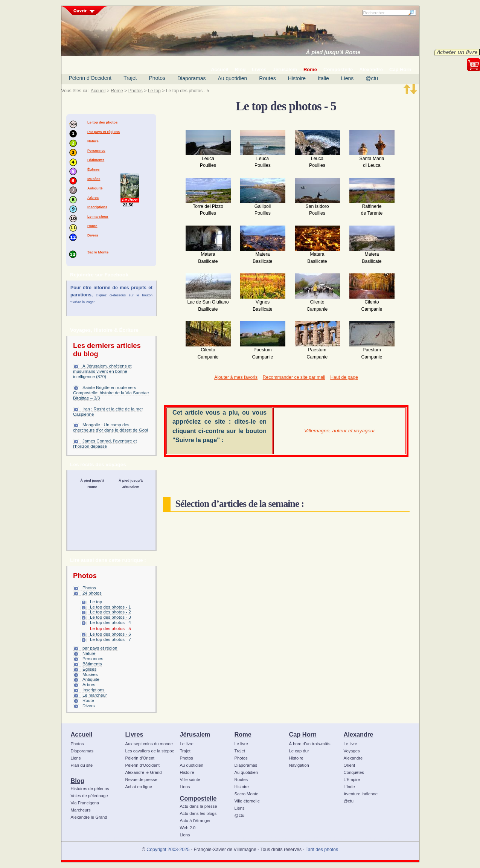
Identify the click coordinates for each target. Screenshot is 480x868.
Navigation (299, 765)
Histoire (297, 78)
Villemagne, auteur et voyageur (340, 431)
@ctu (372, 78)
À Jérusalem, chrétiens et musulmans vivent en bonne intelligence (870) (102, 371)
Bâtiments (96, 160)
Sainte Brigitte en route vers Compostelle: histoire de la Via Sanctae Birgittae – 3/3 (111, 393)
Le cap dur (299, 751)
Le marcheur (98, 217)
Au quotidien (232, 78)
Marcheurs (81, 810)
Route (92, 226)
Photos (157, 78)
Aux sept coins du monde (149, 744)
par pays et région (100, 648)
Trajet (130, 78)
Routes (267, 78)
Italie (323, 78)
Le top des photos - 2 (110, 612)
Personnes (96, 151)
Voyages (352, 751)
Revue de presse (141, 780)
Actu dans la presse (199, 806)
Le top (154, 91)
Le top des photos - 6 (110, 634)
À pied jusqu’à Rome (333, 52)
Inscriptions (97, 207)
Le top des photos (102, 122)
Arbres (93, 198)
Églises (94, 169)
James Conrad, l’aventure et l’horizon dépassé (105, 444)
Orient (350, 765)
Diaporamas (191, 78)
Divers (93, 235)
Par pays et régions (104, 132)
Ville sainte (190, 780)
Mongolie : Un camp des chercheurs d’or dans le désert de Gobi (110, 427)
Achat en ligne (139, 787)
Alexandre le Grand (89, 817)
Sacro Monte (98, 252)
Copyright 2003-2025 (168, 850)
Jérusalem (195, 734)
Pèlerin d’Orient (140, 758)
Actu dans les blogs (198, 813)
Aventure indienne (361, 794)
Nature (93, 141)
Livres (134, 734)
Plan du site (82, 765)
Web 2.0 (188, 828)
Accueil (98, 91)
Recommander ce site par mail (294, 377)
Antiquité (95, 188)
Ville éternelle (247, 801)
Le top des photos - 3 (110, 617)
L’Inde (349, 787)
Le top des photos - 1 (110, 607)
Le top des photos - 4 (110, 622)
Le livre (187, 744)
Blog (78, 781)
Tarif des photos (322, 850)
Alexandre (359, 734)
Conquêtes (354, 772)
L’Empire (352, 780)
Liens (347, 78)
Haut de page (344, 377)
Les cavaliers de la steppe (150, 751)
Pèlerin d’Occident (90, 78)
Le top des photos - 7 (110, 639)
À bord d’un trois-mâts (310, 744)
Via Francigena (85, 803)
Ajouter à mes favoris (236, 377)
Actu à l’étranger (195, 821)
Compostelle (198, 798)
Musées (94, 179)
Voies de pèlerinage (89, 796)
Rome (117, 91)
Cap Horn (303, 734)
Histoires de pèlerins (90, 789)
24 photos (92, 593)
